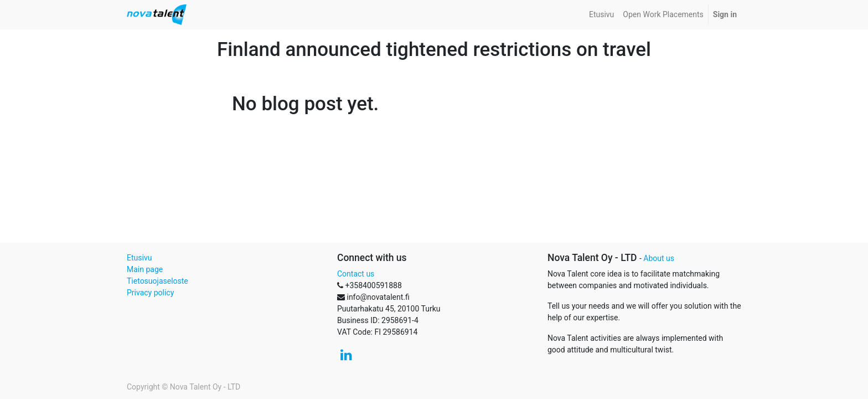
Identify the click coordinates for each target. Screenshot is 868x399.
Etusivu (139, 258)
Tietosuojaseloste (157, 281)
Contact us (356, 274)
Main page (145, 269)
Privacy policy (150, 293)
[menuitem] (601, 15)
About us (659, 258)
